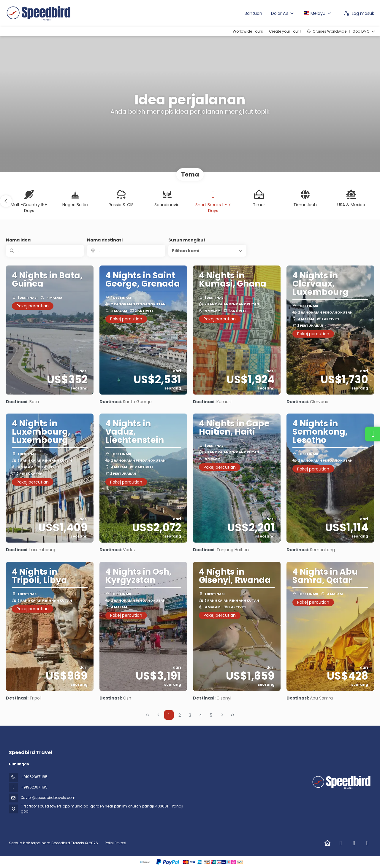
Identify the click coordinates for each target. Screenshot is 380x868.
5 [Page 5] (211, 715)
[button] (6, 201)
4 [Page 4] (201, 715)
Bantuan (253, 13)
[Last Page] (232, 715)
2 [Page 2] (180, 715)
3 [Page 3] (190, 715)
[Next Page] (222, 715)
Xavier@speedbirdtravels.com (48, 798)
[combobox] (126, 251)
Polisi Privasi (115, 843)
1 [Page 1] (169, 715)
